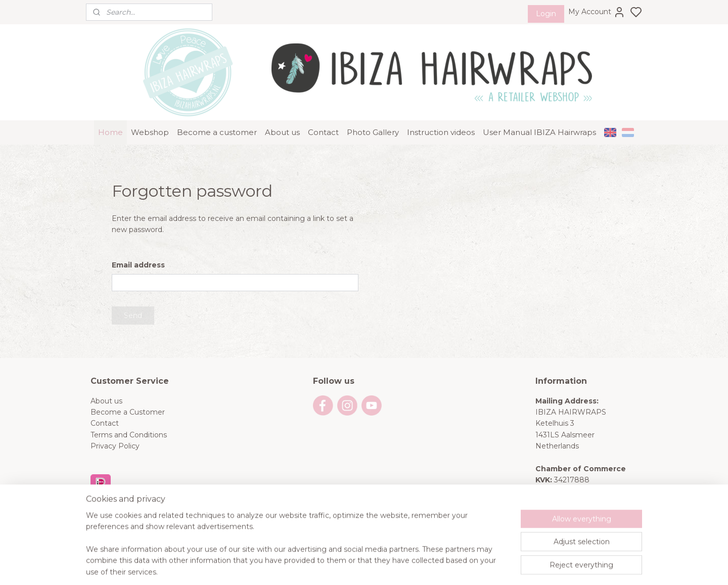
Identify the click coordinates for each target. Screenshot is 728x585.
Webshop (150, 132)
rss (417, 566)
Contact (323, 132)
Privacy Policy (115, 446)
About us (282, 132)
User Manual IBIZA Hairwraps (539, 132)
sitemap (398, 566)
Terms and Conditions (129, 435)
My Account (597, 12)
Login (546, 14)
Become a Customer (128, 412)
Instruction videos (441, 132)
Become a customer (217, 132)
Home (110, 132)
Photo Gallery (373, 132)
